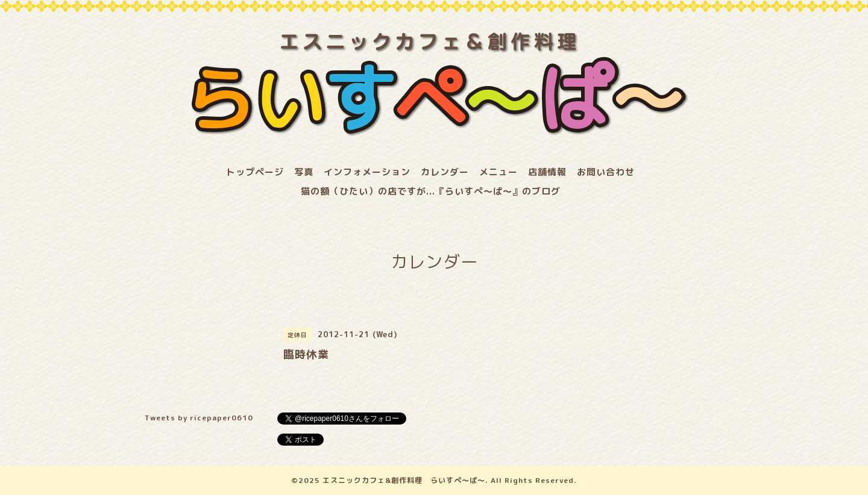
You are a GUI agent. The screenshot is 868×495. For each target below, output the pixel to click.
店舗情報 (547, 172)
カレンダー (445, 172)
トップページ (255, 172)
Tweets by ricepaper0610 (199, 418)
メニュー (498, 172)
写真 (304, 172)
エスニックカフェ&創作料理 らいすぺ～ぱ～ (404, 480)
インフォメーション (367, 172)
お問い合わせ (606, 172)
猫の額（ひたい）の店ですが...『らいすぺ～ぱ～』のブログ (431, 191)
